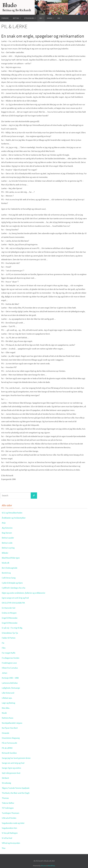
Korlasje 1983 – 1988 (11, 678)
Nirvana (44, 866)
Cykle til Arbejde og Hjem (13, 583)
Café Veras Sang (9, 578)
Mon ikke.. (6, 708)
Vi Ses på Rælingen (10, 833)
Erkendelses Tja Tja (11, 633)
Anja (4, 523)
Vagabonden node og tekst (14, 823)
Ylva (4, 848)
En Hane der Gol (9, 608)
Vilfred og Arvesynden (12, 843)
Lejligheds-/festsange (12, 688)
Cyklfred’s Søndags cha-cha (14, 588)
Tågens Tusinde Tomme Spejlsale (17, 788)
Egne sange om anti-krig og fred (16, 598)
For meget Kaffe (9, 653)
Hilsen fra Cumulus (11, 668)
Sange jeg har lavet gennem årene (17, 758)
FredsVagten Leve (10, 663)
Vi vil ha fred (7, 838)
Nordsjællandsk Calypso (13, 723)
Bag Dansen (7, 533)
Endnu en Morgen (10, 613)
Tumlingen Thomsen (11, 813)
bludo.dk (6, 563)
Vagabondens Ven (10, 828)
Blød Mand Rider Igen (12, 558)
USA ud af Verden (10, 818)
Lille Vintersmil (9, 693)
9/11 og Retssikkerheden (13, 513)
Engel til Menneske (10, 618)
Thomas (6, 798)
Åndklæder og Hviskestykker (15, 518)
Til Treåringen (8, 808)
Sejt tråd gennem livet (12, 773)
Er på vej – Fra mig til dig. (13, 628)
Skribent (6, 778)
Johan (5, 673)
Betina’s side (8, 543)
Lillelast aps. (8, 698)
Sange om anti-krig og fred (14, 763)
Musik (4, 713)
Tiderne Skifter (9, 803)
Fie (3, 643)
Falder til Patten (9, 638)
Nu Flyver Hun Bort (11, 728)
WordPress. (51, 866)
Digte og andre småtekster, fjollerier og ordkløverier (25, 593)
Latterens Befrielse (10, 683)
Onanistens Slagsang (11, 738)
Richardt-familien (10, 753)
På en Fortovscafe (10, 743)
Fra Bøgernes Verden (11, 658)
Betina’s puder (8, 538)
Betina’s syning (9, 548)
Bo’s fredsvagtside (10, 568)
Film (4, 648)
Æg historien (8, 528)
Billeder (5, 553)
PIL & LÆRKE (8, 748)
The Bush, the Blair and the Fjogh (17, 793)
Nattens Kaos (8, 718)
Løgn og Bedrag (9, 703)
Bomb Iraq (7, 573)
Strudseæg (7, 783)
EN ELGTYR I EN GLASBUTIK (15, 603)
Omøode (6, 733)
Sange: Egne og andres (12, 768)
